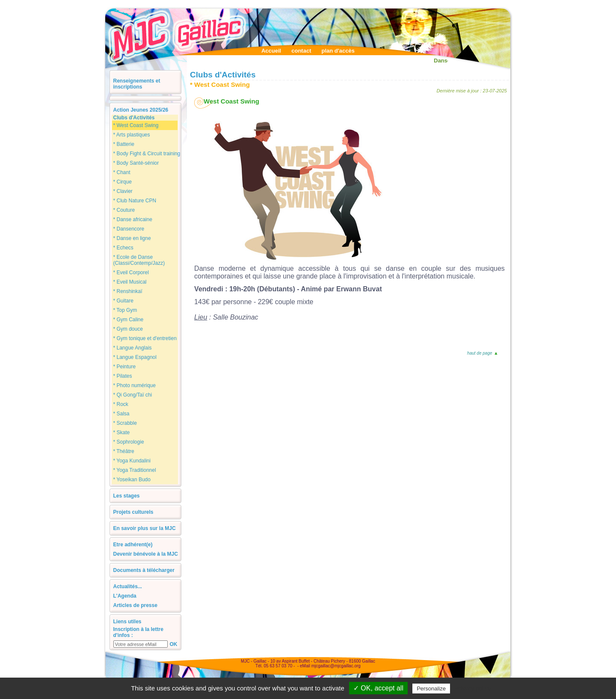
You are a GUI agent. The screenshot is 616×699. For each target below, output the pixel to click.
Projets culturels (133, 512)
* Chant (122, 172)
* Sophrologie (129, 442)
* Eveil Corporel (131, 272)
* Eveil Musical (130, 282)
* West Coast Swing (136, 125)
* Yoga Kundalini (132, 461)
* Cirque (123, 182)
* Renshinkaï (128, 291)
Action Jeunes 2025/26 (141, 110)
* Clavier (123, 191)
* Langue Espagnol (135, 357)
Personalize (431, 689)
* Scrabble (125, 423)
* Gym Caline (129, 320)
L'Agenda (125, 596)
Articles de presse (135, 605)
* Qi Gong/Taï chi (133, 395)
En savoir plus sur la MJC (145, 528)
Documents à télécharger (144, 570)
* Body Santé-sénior (136, 163)
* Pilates (123, 376)
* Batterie (124, 144)
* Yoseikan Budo (132, 480)
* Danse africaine (133, 219)
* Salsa (121, 414)
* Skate (122, 432)
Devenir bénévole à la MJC (146, 554)
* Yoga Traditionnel (135, 470)
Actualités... (128, 586)
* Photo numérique (135, 385)
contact (301, 51)
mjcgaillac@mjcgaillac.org (336, 666)
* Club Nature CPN (135, 201)
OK (174, 644)
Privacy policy (473, 688)
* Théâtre (124, 451)
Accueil (271, 51)
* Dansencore (129, 229)
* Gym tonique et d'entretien (145, 338)
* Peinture (125, 367)
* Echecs (123, 248)
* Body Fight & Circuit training (147, 154)
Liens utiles (127, 622)
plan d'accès (338, 51)
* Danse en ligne (132, 238)
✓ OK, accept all (378, 688)
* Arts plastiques (132, 135)
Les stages (127, 496)
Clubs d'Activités (134, 118)
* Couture (124, 210)
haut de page (482, 353)
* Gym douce (128, 329)
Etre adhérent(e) (133, 545)
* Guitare (123, 301)
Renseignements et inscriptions (137, 84)
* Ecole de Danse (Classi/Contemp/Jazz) (139, 260)
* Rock (121, 404)
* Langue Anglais (133, 348)
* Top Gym (125, 310)
